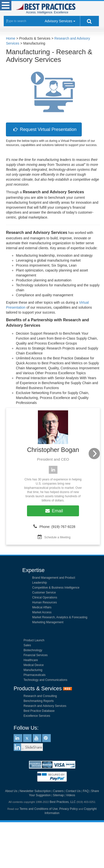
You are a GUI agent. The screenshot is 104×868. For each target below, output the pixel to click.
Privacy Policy (68, 809)
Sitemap (58, 795)
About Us (11, 791)
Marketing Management (48, 622)
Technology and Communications (45, 680)
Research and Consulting (40, 696)
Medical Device (34, 665)
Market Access (42, 612)
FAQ (86, 791)
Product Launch (34, 640)
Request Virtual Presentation (44, 129)
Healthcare (31, 660)
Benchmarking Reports (39, 701)
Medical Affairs (42, 607)
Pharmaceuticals (35, 675)
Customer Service (44, 593)
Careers (58, 791)
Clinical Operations (45, 597)
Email (53, 511)
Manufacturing (33, 670)
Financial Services (36, 655)
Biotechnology (33, 650)
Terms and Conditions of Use (39, 809)
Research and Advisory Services (45, 706)
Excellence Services (37, 716)
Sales (27, 645)
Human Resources (44, 602)
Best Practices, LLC (63, 802)
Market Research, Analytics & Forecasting (60, 617)
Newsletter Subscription (35, 791)
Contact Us (73, 791)
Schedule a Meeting (57, 537)
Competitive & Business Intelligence (56, 588)
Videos (71, 795)
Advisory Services (58, 21)
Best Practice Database (39, 711)
